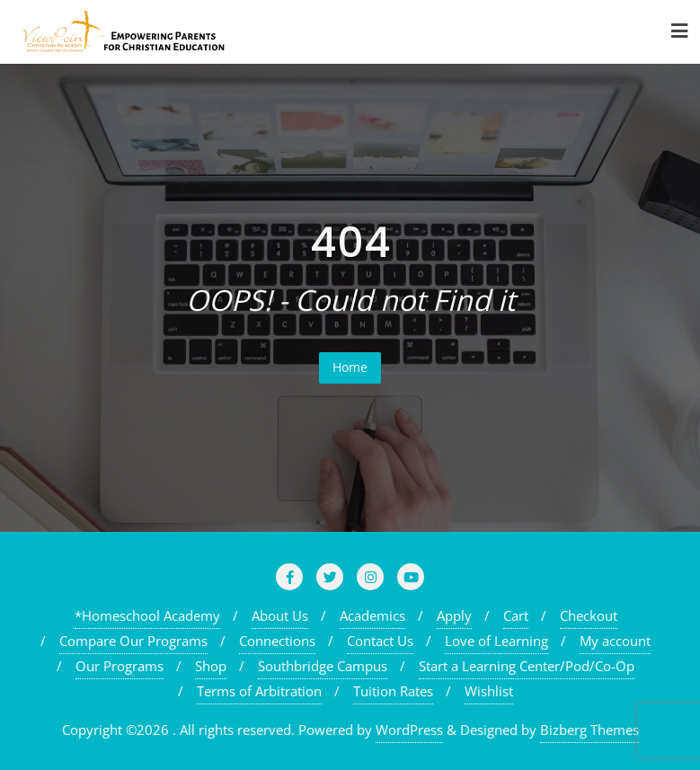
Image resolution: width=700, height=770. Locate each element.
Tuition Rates (393, 691)
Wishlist (489, 691)
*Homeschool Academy (147, 615)
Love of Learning (496, 641)
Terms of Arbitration (259, 691)
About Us (280, 615)
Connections (277, 641)
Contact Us (380, 641)
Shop (211, 666)
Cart (516, 615)
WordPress (409, 730)
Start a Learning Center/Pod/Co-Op (527, 666)
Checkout (589, 615)
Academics (372, 615)
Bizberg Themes (589, 730)
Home (350, 367)
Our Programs (120, 666)
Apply (454, 615)
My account (615, 641)
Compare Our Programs (133, 641)
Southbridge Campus (323, 666)
